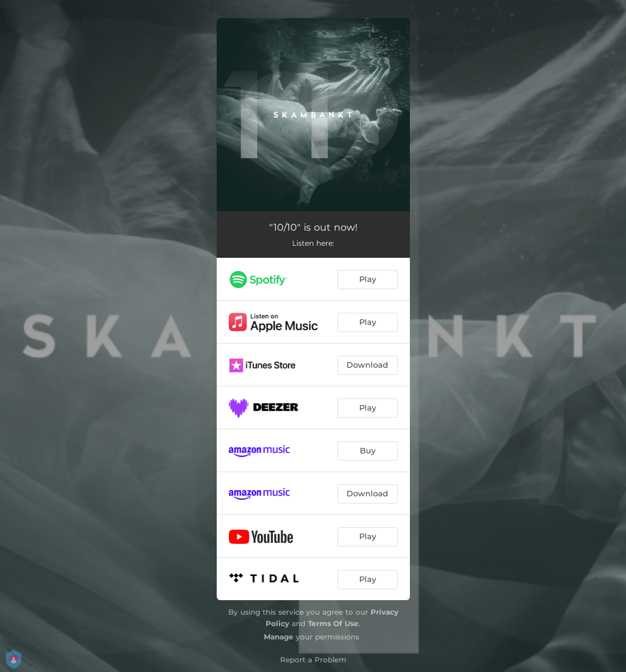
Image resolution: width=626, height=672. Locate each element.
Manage (279, 637)
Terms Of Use (333, 623)
